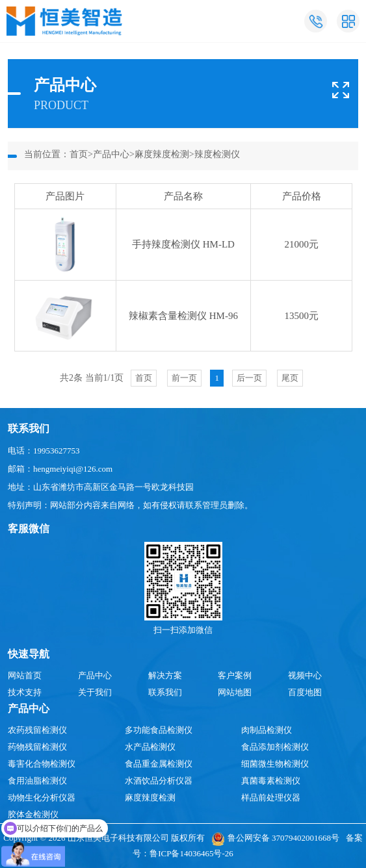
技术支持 (25, 692)
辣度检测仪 (217, 154)
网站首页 (25, 675)
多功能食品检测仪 (159, 730)
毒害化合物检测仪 (42, 764)
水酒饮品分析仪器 (159, 781)
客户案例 (235, 675)
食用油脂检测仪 (37, 781)
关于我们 (95, 692)
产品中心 (111, 154)
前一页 (184, 378)
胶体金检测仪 (33, 814)
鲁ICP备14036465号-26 (191, 853)
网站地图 (235, 692)
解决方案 (165, 675)
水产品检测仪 (150, 747)
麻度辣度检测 (162, 154)
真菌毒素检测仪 (271, 781)
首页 (79, 154)
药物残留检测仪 (37, 747)
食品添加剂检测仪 (275, 747)
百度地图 (305, 692)
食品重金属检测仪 (159, 764)
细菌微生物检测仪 (275, 764)
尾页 (290, 378)
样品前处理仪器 (271, 798)
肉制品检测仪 (267, 730)
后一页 (249, 378)
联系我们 (165, 692)
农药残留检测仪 (37, 730)
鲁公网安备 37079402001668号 (275, 838)
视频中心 (305, 675)
